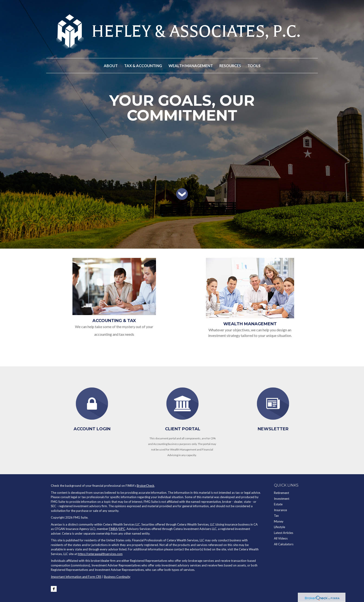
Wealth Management (250, 324)
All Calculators (284, 544)
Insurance (280, 510)
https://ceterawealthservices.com (100, 554)
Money (279, 521)
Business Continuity (117, 577)
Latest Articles (284, 533)
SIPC (122, 529)
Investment (282, 499)
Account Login (92, 429)
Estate (278, 504)
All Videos (281, 538)
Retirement (281, 493)
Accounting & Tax (114, 321)
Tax (276, 516)
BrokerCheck (146, 486)
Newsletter (273, 429)
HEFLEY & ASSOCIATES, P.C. (196, 31)
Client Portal (183, 429)
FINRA (113, 529)
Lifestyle (279, 527)
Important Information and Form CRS (76, 577)
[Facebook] (54, 589)
